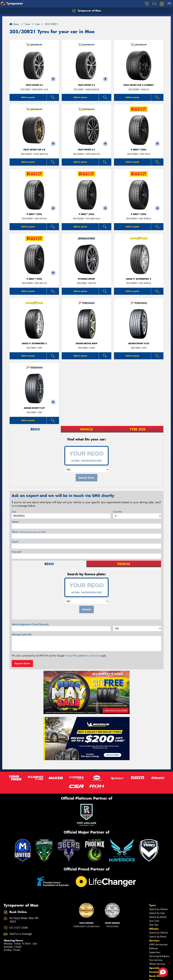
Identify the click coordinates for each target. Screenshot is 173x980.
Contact (154, 972)
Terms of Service (92, 656)
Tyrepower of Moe (87, 11)
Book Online (157, 976)
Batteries (153, 948)
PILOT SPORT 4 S (34, 85)
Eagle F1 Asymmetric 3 (139, 279)
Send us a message (21, 934)
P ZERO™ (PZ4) (139, 150)
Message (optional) (21, 634)
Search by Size (157, 913)
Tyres (152, 905)
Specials (154, 968)
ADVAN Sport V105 (139, 344)
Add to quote (28, 97)
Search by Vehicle (158, 909)
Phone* (29, 532)
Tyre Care (154, 921)
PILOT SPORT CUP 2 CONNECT (139, 85)
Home (14, 24)
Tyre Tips (154, 925)
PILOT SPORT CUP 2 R (34, 150)
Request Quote (22, 663)
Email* (15, 542)
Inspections (155, 952)
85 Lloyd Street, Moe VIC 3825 (24, 920)
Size (14, 512)
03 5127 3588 (19, 928)
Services (154, 941)
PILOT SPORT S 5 (86, 150)
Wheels (154, 929)
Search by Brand (158, 917)
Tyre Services (156, 960)
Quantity (118, 512)
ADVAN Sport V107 (34, 408)
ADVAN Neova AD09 (87, 344)
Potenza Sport (86, 279)
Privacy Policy (72, 656)
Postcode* (17, 552)
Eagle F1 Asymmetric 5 (34, 344)
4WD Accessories (158, 945)
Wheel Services (157, 964)
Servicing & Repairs (159, 956)
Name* (16, 522)
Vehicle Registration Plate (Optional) (30, 624)
